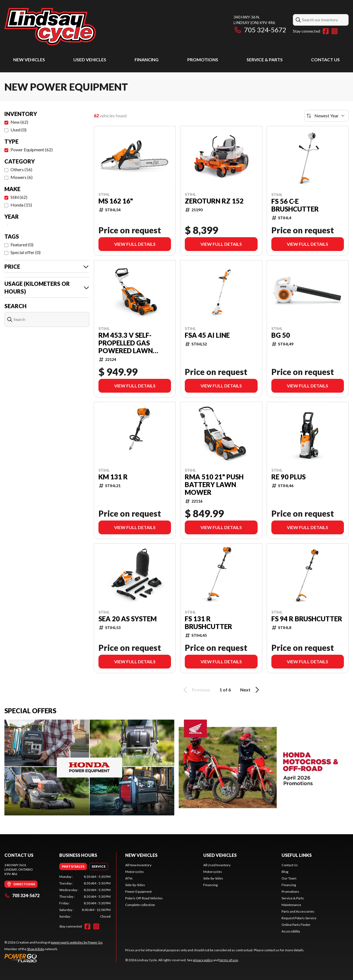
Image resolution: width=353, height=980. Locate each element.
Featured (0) (22, 245)
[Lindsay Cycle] (50, 27)
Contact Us (325, 60)
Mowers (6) (22, 177)
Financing (147, 60)
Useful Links (297, 855)
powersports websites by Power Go (77, 942)
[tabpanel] (85, 897)
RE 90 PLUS (288, 477)
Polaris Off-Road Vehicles (144, 898)
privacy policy (203, 960)
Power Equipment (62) (32, 150)
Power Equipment (138, 891)
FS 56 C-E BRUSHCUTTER (295, 205)
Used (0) (18, 130)
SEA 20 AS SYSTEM (128, 619)
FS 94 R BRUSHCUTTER (307, 619)
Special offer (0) (26, 252)
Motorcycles (135, 872)
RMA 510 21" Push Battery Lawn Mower (214, 485)
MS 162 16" (116, 201)
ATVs (129, 878)
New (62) (19, 122)
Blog (285, 872)
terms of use (229, 960)
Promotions (203, 60)
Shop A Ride (36, 949)
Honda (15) (21, 205)
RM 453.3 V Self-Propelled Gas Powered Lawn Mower (126, 343)
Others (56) (21, 169)
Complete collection (140, 905)
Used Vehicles (90, 60)
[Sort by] (327, 116)
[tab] (73, 867)
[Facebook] (326, 31)
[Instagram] (335, 31)
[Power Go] (54, 958)
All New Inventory (138, 865)
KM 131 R (113, 477)
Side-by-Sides (135, 885)
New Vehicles (29, 60)
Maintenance (291, 905)
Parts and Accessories (298, 911)
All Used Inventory (217, 865)
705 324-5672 (260, 30)
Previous (196, 690)
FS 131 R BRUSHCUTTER (208, 623)
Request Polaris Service (299, 918)
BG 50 (281, 335)
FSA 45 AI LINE (207, 335)
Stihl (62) (19, 197)
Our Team (289, 878)
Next (251, 690)
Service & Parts (265, 60)
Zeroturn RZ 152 (214, 201)
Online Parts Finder (296, 925)
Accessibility (291, 931)
